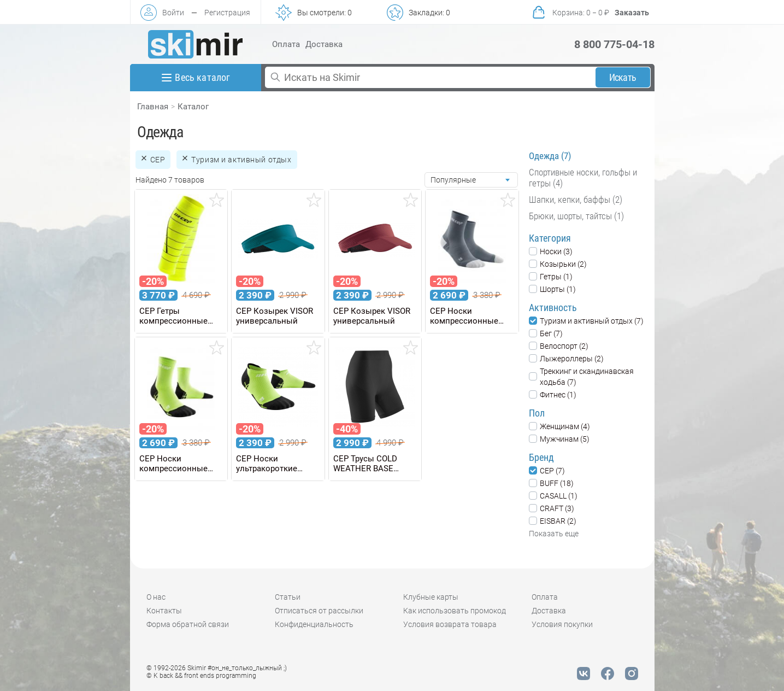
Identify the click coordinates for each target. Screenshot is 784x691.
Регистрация (227, 13)
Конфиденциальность (314, 624)
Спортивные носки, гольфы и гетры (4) (583, 178)
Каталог (193, 107)
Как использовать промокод (455, 611)
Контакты (164, 611)
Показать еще (554, 534)
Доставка (324, 44)
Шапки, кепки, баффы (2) (576, 200)
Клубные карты (431, 597)
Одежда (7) (550, 156)
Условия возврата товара (450, 624)
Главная (153, 107)
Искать (623, 77)
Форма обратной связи (188, 624)
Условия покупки (562, 624)
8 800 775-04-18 (614, 44)
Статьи (288, 597)
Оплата (286, 44)
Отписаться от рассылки (319, 611)
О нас (156, 597)
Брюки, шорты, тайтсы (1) (576, 216)
